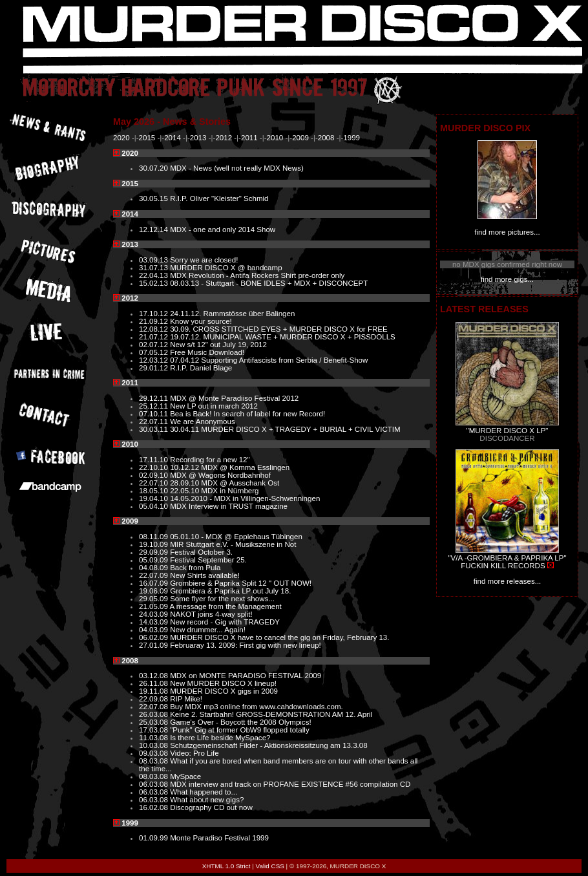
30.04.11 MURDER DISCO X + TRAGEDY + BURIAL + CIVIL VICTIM (285, 429)
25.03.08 (154, 722)
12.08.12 (154, 329)
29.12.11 (154, 398)
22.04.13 (154, 275)
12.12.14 (154, 230)
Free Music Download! (207, 352)
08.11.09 (154, 537)
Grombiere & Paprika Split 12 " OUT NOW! (241, 583)
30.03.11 (154, 429)
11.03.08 (154, 738)
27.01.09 (154, 645)
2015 (147, 138)
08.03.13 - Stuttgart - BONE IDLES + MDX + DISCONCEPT (269, 283)
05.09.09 (154, 560)
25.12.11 (154, 406)
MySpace (185, 776)
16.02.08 (154, 807)
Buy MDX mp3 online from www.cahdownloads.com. (257, 707)
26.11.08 (154, 683)
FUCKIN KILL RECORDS (503, 566)
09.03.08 (154, 753)
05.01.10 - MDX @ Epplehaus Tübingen (236, 537)
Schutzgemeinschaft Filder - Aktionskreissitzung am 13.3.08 (269, 745)
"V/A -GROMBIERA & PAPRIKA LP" (507, 558)
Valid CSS (270, 866)
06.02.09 (154, 637)
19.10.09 (154, 544)
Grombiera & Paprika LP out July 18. (230, 591)
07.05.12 (154, 352)
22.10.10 (154, 467)
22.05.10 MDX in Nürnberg (214, 491)
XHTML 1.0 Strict (226, 866)
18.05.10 (154, 491)
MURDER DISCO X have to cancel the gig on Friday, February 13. (279, 637)
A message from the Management (226, 606)
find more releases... (508, 581)
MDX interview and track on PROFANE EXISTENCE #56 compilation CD (290, 784)
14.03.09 (154, 622)
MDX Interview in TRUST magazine (229, 506)
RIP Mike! (186, 699)
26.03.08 (154, 714)
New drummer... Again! (208, 630)
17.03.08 (154, 730)
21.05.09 (154, 606)
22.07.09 (154, 575)
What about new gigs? (207, 800)
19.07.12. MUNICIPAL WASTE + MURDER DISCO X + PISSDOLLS (283, 337)
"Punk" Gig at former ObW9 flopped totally (240, 730)
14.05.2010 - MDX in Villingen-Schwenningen (245, 498)
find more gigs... (507, 279)
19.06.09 (154, 591)
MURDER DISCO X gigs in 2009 (224, 691)
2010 (275, 138)
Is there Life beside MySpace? (220, 738)
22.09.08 (154, 699)
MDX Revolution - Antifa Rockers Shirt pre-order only (257, 275)
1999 (352, 138)
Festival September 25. (208, 560)
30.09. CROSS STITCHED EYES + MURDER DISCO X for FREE (279, 329)
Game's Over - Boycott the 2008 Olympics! (240, 722)
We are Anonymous (203, 422)
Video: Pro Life (194, 753)
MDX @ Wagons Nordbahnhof (220, 475)
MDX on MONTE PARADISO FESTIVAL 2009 (246, 676)
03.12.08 (154, 676)
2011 (249, 138)
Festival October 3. (201, 552)
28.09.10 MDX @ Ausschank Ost (225, 483)
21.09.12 (154, 321)
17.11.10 (154, 460)
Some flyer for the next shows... (222, 599)
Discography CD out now (211, 807)
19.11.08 (154, 691)
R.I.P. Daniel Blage (201, 368)
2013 (198, 138)
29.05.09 (154, 599)
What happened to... (204, 792)
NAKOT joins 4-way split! (211, 614)
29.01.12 (154, 368)
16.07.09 (154, 583)
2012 (224, 138)
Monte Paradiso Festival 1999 (219, 838)
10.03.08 (154, 745)
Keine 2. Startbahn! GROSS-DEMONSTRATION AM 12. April (271, 714)
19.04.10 (154, 498)
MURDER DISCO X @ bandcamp (226, 268)
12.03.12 (154, 360)
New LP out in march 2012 (214, 406)
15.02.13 (154, 283)
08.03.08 (154, 761)
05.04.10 (154, 506)
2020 (121, 138)
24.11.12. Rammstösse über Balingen (232, 314)
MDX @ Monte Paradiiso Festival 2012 (234, 398)
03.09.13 (154, 260)
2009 (300, 138)
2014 (173, 138)
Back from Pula (195, 568)
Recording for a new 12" (210, 460)
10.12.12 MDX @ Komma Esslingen (230, 467)
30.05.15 (154, 198)
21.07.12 (154, 337)
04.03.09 (154, 630)
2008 (326, 138)
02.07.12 (154, 345)
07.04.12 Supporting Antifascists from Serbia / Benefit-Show (269, 360)
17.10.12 (154, 314)
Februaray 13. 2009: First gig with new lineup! (246, 645)
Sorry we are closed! (204, 260)
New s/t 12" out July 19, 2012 (218, 345)
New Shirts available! (205, 575)
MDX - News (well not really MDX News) (237, 168)
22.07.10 (154, 483)
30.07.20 (154, 168)
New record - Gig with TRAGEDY (225, 622)
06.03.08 (154, 784)
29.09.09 (154, 552)
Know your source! (201, 321)
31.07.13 (154, 268)
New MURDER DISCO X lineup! (223, 683)
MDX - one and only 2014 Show (223, 230)
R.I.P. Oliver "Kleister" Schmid (219, 198)
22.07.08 (154, 707)
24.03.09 (154, 614)
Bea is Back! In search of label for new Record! (247, 414)
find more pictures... (507, 232)
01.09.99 (154, 838)
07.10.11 (154, 414)
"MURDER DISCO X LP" (508, 431)
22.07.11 (154, 422)
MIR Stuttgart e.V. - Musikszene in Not (233, 544)
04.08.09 (154, 568)
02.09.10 (154, 475)
